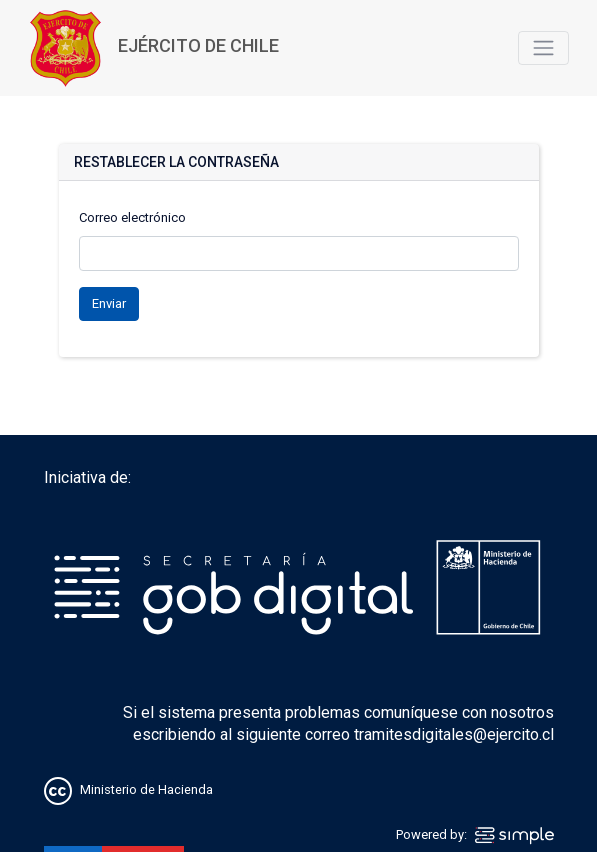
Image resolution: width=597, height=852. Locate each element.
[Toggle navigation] (543, 48)
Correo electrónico (132, 217)
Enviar (109, 303)
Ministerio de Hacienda (146, 790)
